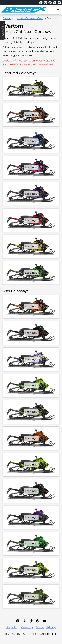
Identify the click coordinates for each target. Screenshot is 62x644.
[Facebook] (18, 621)
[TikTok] (31, 621)
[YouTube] (44, 621)
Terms (40, 627)
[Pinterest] (38, 621)
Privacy (51, 627)
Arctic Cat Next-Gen (30, 18)
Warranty (27, 627)
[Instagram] (24, 621)
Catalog (8, 18)
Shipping (12, 627)
